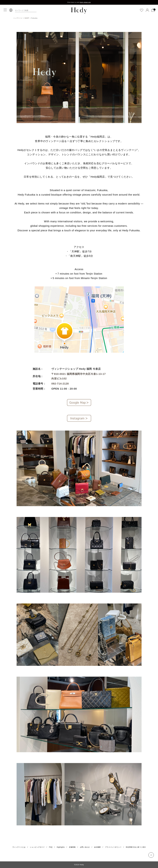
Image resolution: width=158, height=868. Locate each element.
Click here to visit (79, 2)
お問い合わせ (85, 847)
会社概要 (97, 847)
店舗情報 (72, 847)
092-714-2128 (60, 384)
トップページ (18, 18)
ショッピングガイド (37, 847)
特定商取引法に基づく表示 (136, 847)
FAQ (51, 847)
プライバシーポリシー (113, 847)
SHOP (27, 18)
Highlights (61, 847)
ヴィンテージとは (19, 847)
